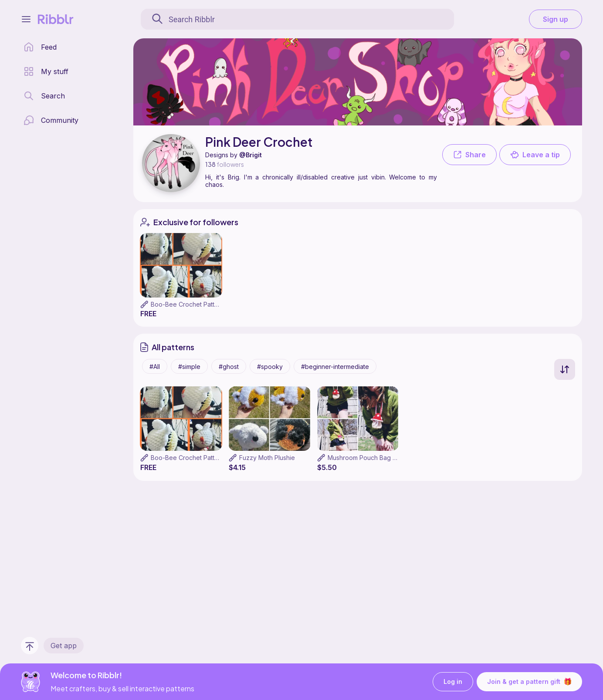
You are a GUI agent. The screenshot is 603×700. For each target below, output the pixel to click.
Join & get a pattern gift (529, 682)
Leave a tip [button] (535, 155)
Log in (453, 682)
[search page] (44, 96)
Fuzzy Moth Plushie (267, 458)
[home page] (40, 47)
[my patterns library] (46, 71)
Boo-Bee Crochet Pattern (187, 304)
